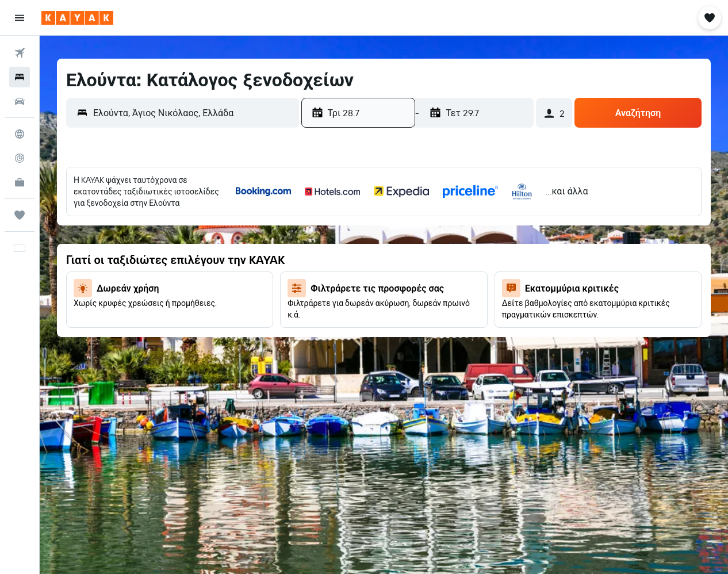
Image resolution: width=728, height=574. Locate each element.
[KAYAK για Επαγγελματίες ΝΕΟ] (20, 182)
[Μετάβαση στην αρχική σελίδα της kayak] (77, 18)
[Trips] (20, 215)
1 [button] (382, 220)
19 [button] (493, 275)
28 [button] (354, 331)
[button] (20, 18)
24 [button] (437, 303)
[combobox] (193, 113)
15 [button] (382, 275)
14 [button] (355, 275)
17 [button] (437, 275)
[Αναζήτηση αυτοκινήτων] (20, 101)
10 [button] (437, 248)
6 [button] (327, 248)
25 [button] (465, 303)
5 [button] (493, 220)
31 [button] (437, 331)
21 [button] (355, 303)
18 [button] (465, 275)
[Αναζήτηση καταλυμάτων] (20, 77)
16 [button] (410, 275)
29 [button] (382, 331)
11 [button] (465, 248)
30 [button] (409, 331)
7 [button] (354, 248)
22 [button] (382, 303)
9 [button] (410, 248)
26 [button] (492, 303)
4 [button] (465, 220)
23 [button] (409, 303)
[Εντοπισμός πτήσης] (20, 158)
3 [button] (437, 220)
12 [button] (493, 248)
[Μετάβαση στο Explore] (20, 134)
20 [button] (327, 303)
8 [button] (382, 248)
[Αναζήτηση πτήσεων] (20, 53)
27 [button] (327, 331)
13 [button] (327, 275)
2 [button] (410, 220)
